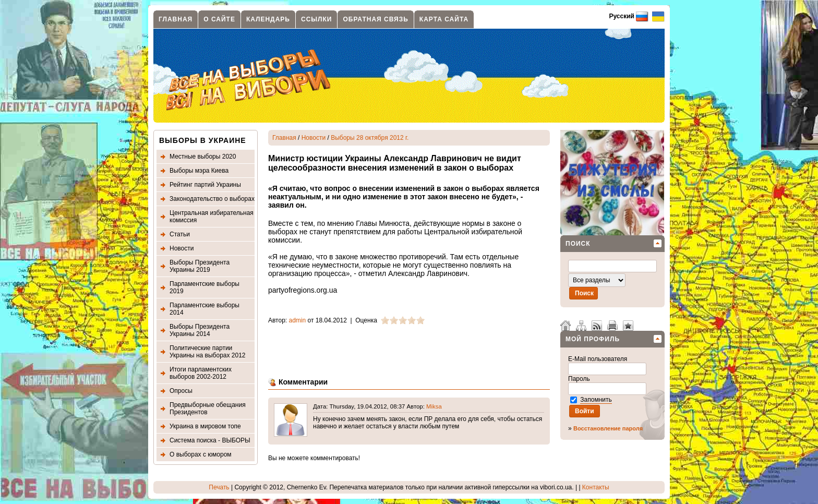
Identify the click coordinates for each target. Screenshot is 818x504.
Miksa (434, 406)
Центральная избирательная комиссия (212, 217)
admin (298, 320)
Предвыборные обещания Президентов (208, 409)
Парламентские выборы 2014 (204, 309)
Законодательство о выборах (212, 199)
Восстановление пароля (608, 428)
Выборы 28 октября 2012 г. (370, 138)
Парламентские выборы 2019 (204, 287)
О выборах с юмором (201, 454)
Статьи (180, 234)
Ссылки (316, 19)
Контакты (596, 487)
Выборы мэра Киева (199, 171)
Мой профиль (593, 339)
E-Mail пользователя (599, 359)
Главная (176, 19)
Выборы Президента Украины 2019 (200, 266)
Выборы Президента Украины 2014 (200, 330)
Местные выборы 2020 (203, 157)
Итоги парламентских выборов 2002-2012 (201, 373)
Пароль (580, 379)
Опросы (181, 391)
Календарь (268, 19)
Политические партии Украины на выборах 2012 (208, 352)
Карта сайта (444, 19)
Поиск (578, 244)
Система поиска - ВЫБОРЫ (210, 440)
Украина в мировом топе (205, 426)
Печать (219, 487)
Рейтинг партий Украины (205, 185)
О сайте (219, 19)
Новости (182, 248)
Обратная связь (375, 19)
